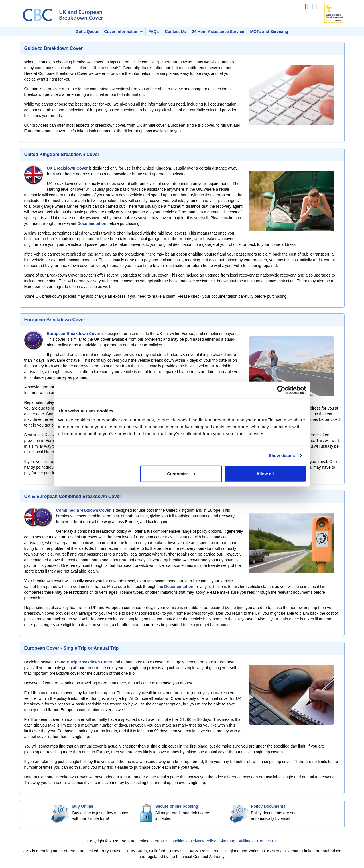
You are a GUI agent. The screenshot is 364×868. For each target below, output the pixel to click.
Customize (181, 473)
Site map (227, 841)
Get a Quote (87, 32)
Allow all (265, 473)
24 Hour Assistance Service (218, 32)
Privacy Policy (203, 841)
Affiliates (246, 841)
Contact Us (175, 32)
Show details (282, 455)
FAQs (154, 32)
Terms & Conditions (170, 841)
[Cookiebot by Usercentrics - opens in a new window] (281, 390)
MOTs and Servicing (269, 32)
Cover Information (123, 32)
